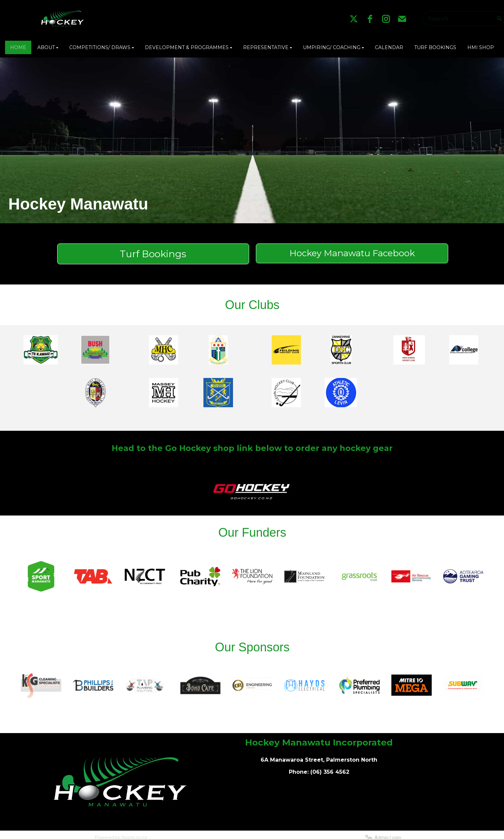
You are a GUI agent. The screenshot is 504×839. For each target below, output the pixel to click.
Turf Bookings (153, 254)
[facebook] (370, 19)
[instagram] (386, 19)
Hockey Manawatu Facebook (352, 253)
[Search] (460, 18)
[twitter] (354, 19)
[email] (402, 19)
